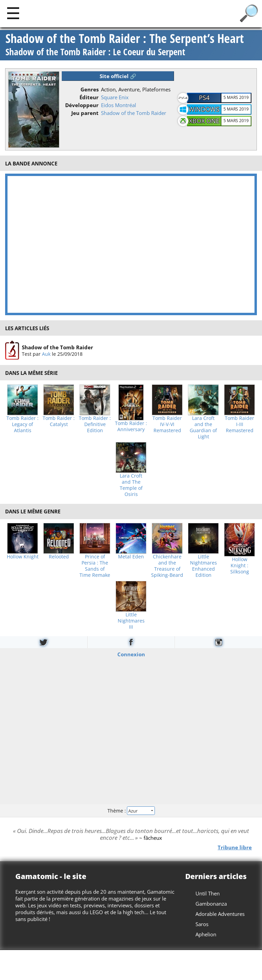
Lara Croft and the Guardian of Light (203, 427)
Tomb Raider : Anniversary (131, 426)
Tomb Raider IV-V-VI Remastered (167, 424)
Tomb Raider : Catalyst (59, 421)
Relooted (59, 557)
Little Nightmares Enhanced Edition (203, 566)
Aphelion (206, 934)
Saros (202, 924)
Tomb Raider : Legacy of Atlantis (23, 424)
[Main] (13, 13)
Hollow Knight (23, 557)
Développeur (82, 105)
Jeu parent (85, 113)
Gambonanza (211, 904)
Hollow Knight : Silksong (240, 566)
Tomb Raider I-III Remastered (239, 424)
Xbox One (204, 121)
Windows (204, 109)
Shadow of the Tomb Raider (134, 113)
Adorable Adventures (220, 914)
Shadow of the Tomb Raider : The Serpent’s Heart (125, 45)
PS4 (204, 98)
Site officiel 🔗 (118, 76)
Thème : (131, 811)
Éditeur (89, 97)
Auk (46, 354)
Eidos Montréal (119, 105)
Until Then (208, 893)
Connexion (131, 654)
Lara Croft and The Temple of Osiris (131, 485)
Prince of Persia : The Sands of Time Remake (95, 566)
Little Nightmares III (131, 621)
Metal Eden (131, 557)
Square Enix (115, 97)
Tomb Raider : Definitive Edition (95, 424)
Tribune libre (235, 847)
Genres (90, 89)
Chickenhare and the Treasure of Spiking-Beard (167, 566)
